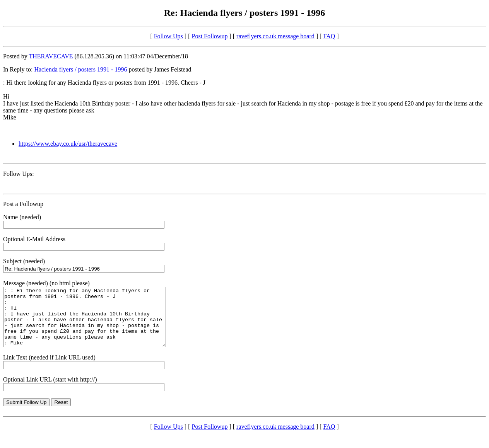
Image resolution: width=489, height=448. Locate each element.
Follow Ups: (19, 174)
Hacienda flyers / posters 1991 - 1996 (80, 69)
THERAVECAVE (51, 56)
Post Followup (210, 36)
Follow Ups (168, 36)
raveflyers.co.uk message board (275, 36)
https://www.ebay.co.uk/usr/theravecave (68, 144)
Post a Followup (23, 204)
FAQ (329, 36)
